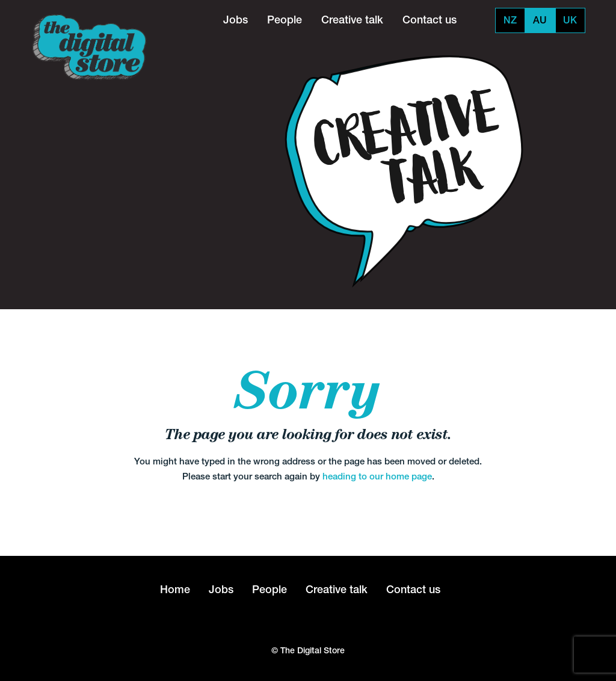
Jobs (236, 20)
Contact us (430, 20)
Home (175, 589)
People (285, 20)
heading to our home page (377, 476)
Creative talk (352, 20)
